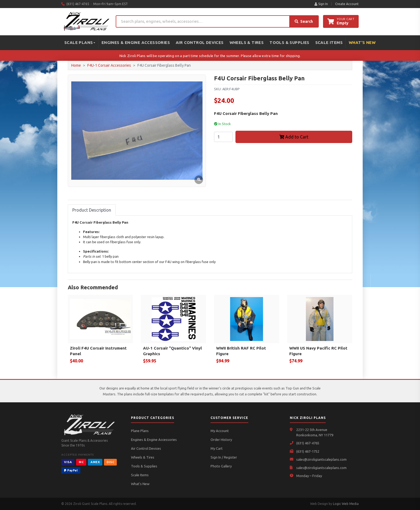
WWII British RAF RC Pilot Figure (241, 351)
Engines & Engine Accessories (136, 42)
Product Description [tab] (92, 210)
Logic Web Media (346, 504)
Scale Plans (80, 42)
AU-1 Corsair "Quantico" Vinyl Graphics (172, 351)
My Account (220, 431)
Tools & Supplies (289, 42)
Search (304, 21)
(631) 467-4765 (308, 443)
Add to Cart (294, 137)
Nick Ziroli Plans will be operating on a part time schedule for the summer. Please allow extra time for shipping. (210, 56)
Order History (221, 440)
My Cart (217, 448)
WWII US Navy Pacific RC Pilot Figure (318, 351)
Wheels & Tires (247, 42)
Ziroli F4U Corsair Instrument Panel (98, 351)
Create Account (347, 4)
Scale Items (329, 42)
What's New (362, 42)
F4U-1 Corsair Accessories (109, 65)
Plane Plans (140, 431)
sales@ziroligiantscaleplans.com (321, 459)
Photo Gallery (221, 466)
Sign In (321, 4)
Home (76, 65)
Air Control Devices (200, 42)
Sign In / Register (224, 457)
